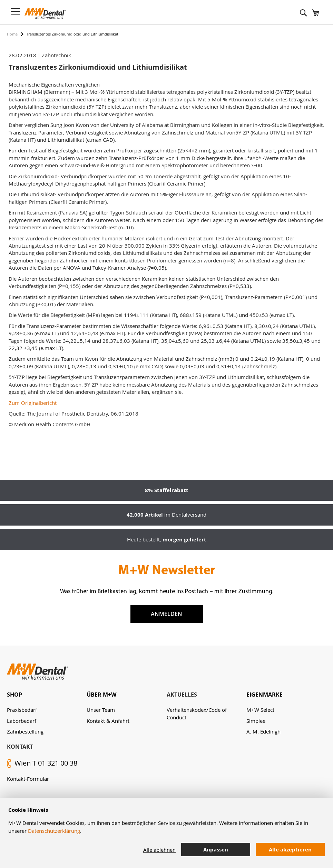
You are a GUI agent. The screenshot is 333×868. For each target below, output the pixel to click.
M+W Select (260, 710)
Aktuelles (182, 695)
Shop (14, 695)
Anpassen (216, 850)
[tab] (47, 695)
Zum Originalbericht (33, 403)
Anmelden (166, 614)
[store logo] (45, 13)
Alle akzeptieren (290, 850)
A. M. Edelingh (263, 731)
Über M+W (101, 695)
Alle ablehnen (159, 850)
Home (12, 34)
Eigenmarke (265, 695)
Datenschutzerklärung (54, 831)
